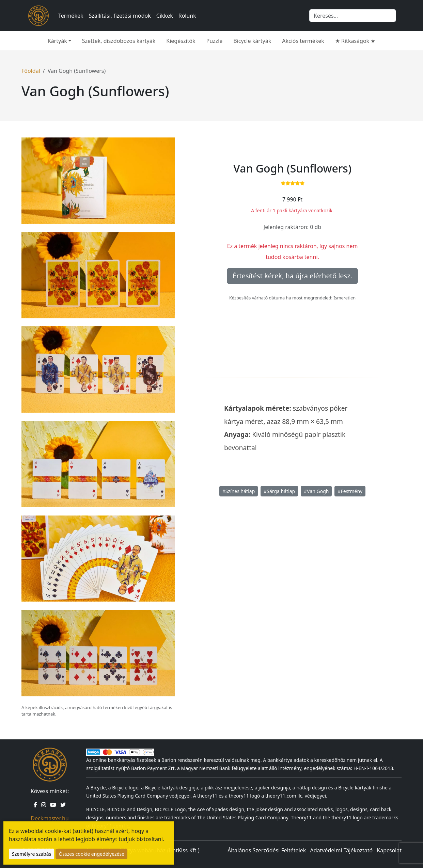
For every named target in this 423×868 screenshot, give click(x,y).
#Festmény (350, 491)
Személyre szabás (32, 854)
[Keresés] (353, 16)
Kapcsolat (389, 850)
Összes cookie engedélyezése (91, 854)
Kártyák (57, 41)
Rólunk (187, 16)
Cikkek (165, 16)
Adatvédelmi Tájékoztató (341, 850)
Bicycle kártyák (252, 41)
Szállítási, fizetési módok (120, 16)
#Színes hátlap (239, 491)
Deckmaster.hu (50, 818)
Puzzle (215, 41)
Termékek (71, 16)
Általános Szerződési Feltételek (267, 850)
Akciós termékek (303, 41)
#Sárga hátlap (279, 491)
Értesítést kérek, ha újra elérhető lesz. (292, 276)
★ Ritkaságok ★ (355, 41)
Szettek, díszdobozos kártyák (119, 41)
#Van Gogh (316, 491)
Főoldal (31, 71)
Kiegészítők (181, 41)
